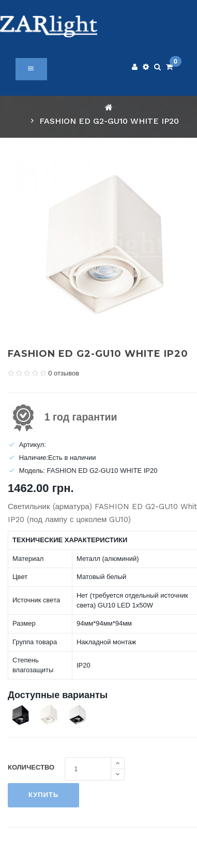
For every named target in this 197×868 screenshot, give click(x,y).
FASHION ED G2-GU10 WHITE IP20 (109, 121)
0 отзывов (64, 373)
